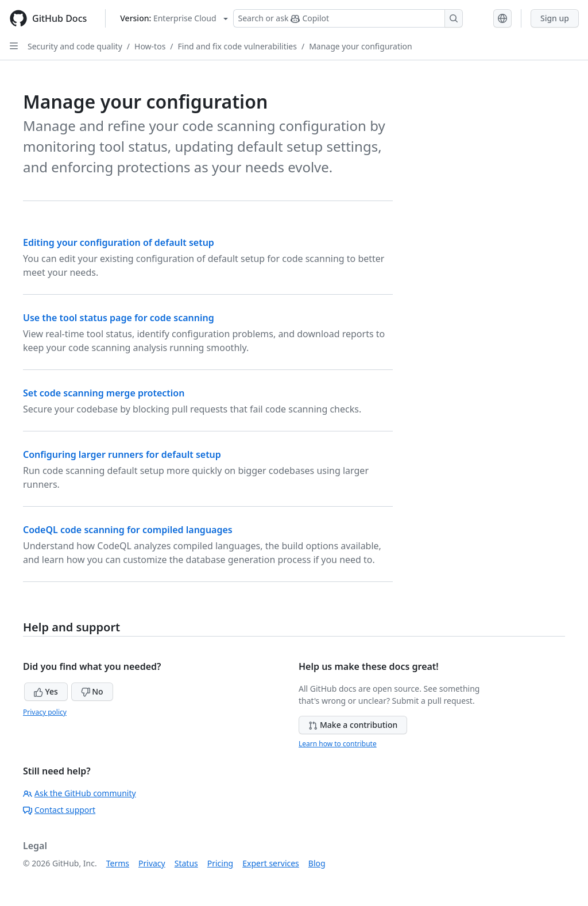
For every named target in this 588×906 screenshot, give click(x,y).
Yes (46, 691)
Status (186, 863)
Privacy (152, 863)
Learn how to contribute (338, 744)
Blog (317, 863)
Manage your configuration (361, 46)
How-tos (150, 46)
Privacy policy (45, 712)
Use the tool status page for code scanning (119, 318)
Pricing (220, 863)
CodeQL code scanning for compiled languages (128, 530)
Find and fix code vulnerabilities (237, 46)
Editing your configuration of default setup (119, 242)
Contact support (59, 810)
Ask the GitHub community (80, 793)
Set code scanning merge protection (104, 393)
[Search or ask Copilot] (348, 18)
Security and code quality (75, 46)
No (92, 691)
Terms (118, 863)
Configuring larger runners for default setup (122, 454)
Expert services (271, 863)
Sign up (555, 18)
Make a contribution (353, 725)
